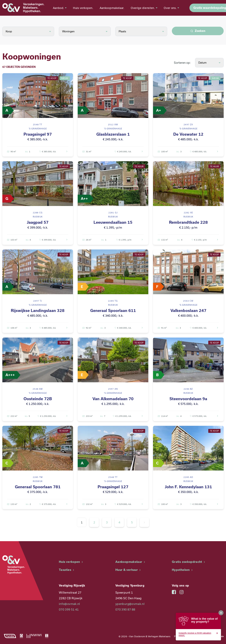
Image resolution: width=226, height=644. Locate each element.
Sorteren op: (182, 63)
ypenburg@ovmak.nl (130, 604)
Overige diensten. (145, 8)
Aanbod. (61, 8)
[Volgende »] (144, 522)
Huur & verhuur (128, 570)
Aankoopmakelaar (131, 562)
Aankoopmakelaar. (113, 8)
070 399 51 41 (69, 609)
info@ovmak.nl (69, 604)
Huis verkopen (71, 562)
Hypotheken (183, 570)
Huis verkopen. (84, 8)
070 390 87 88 (125, 609)
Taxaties (67, 570)
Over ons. (172, 8)
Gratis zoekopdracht (189, 562)
